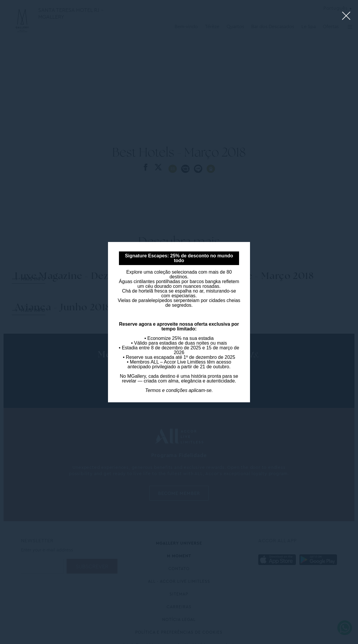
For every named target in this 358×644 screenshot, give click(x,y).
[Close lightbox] (346, 16)
